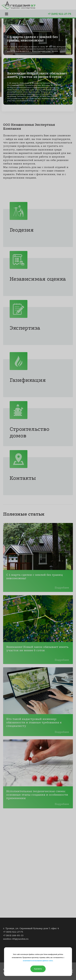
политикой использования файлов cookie (38, 961)
